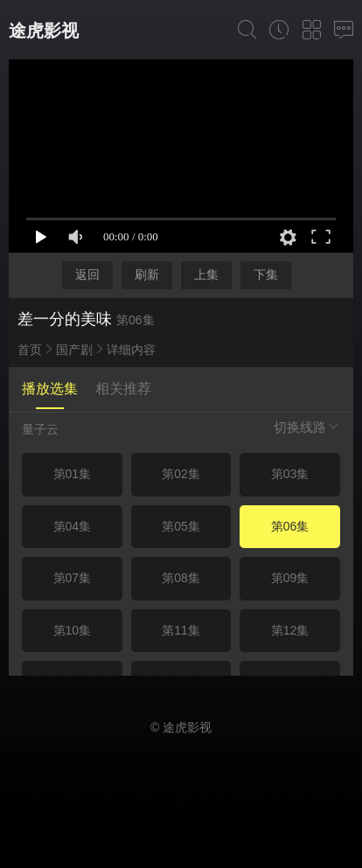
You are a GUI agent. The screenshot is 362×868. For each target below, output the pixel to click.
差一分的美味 (65, 319)
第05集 (181, 526)
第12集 (290, 630)
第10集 (73, 630)
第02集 (181, 474)
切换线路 (307, 427)
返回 (87, 274)
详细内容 (131, 350)
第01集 (73, 474)
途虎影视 (44, 31)
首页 (30, 350)
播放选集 (50, 389)
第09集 (290, 578)
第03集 (290, 474)
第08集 (181, 578)
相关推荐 (123, 389)
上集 (206, 274)
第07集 (73, 578)
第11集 (181, 630)
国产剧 (74, 350)
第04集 (73, 526)
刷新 (147, 274)
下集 (266, 274)
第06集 (290, 526)
